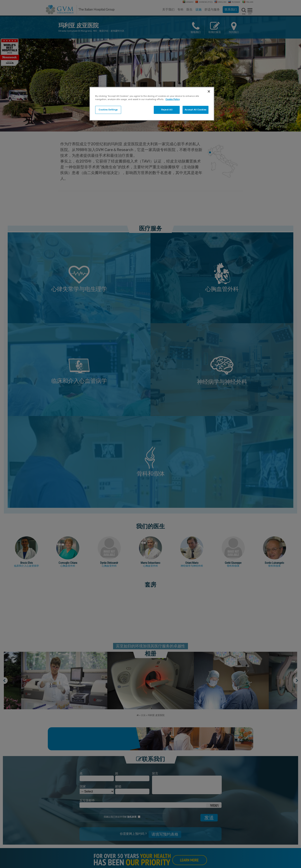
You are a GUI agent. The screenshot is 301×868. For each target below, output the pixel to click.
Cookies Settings (108, 110)
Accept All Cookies (196, 110)
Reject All (167, 110)
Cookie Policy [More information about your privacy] (173, 99)
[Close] (209, 91)
